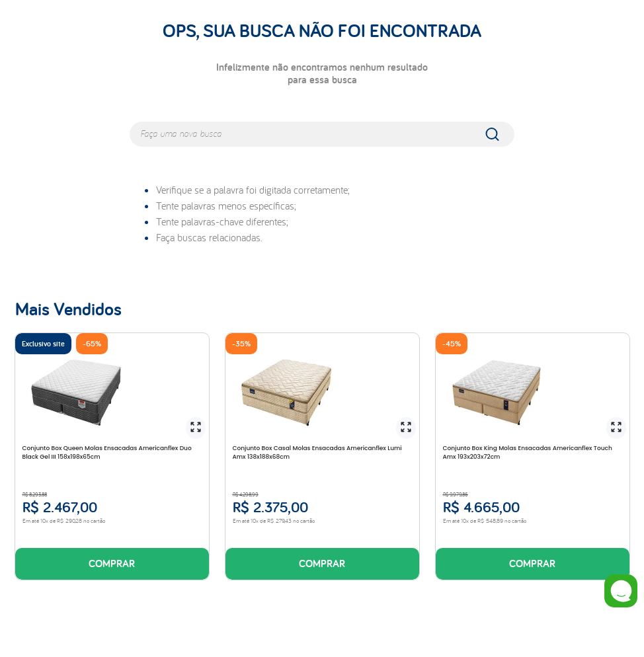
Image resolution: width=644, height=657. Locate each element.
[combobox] (322, 134)
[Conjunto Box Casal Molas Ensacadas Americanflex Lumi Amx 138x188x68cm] (322, 456)
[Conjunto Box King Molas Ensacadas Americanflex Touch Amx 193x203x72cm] (532, 456)
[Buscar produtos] (501, 134)
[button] (196, 428)
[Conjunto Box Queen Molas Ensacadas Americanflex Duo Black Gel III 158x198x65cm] (112, 456)
